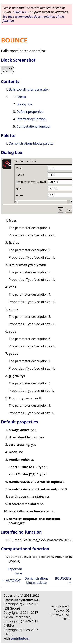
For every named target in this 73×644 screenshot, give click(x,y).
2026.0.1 (20, 12)
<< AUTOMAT (11, 580)
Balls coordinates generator (29, 89)
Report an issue (15, 571)
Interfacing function (31, 119)
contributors (20, 638)
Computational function (34, 126)
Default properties (30, 112)
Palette (22, 97)
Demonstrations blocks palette (31, 143)
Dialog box (24, 104)
